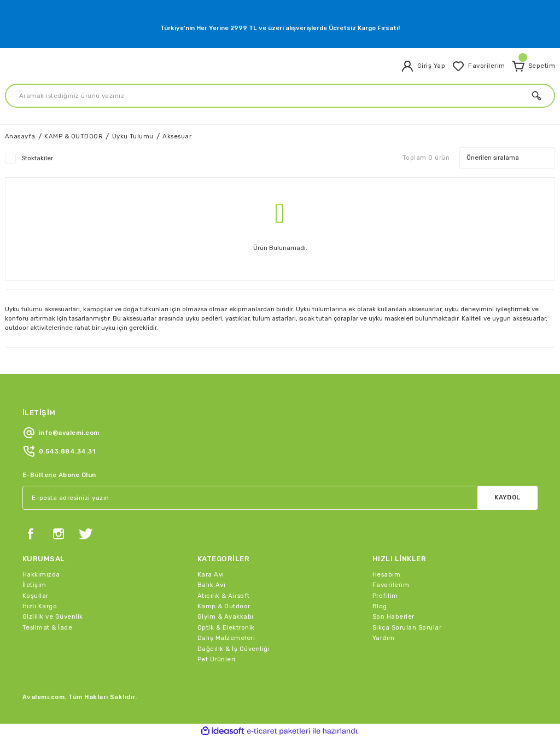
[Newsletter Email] (280, 498)
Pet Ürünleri (217, 659)
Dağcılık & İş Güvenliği (234, 649)
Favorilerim (391, 585)
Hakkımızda (41, 574)
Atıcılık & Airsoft (224, 596)
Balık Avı (211, 585)
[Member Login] (423, 66)
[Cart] (533, 66)
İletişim (34, 585)
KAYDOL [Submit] (507, 497)
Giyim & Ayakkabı (226, 616)
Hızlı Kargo (40, 606)
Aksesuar (177, 136)
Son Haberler (393, 616)
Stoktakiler (37, 158)
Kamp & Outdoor (224, 606)
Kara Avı (211, 574)
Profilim (385, 596)
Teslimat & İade (47, 627)
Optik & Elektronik (226, 627)
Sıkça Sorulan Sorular (407, 627)
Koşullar (36, 596)
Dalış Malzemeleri (226, 638)
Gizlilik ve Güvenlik (53, 616)
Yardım (384, 638)
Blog (380, 606)
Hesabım (386, 574)
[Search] (280, 96)
